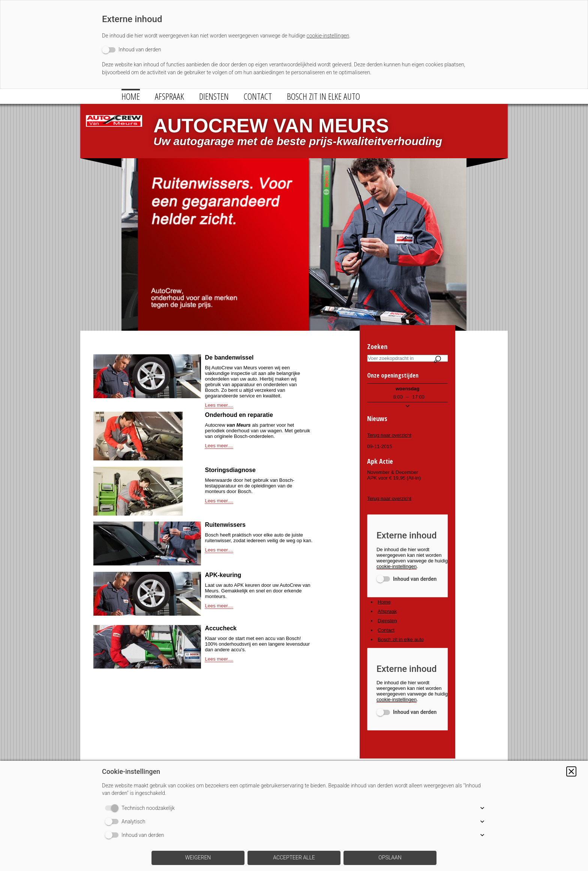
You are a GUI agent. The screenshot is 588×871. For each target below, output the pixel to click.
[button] (571, 771)
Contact (258, 96)
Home (131, 96)
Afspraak (169, 96)
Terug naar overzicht (389, 435)
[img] (114, 132)
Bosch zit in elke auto (323, 96)
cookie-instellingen (328, 36)
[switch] (131, 50)
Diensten (214, 96)
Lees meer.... (219, 405)
